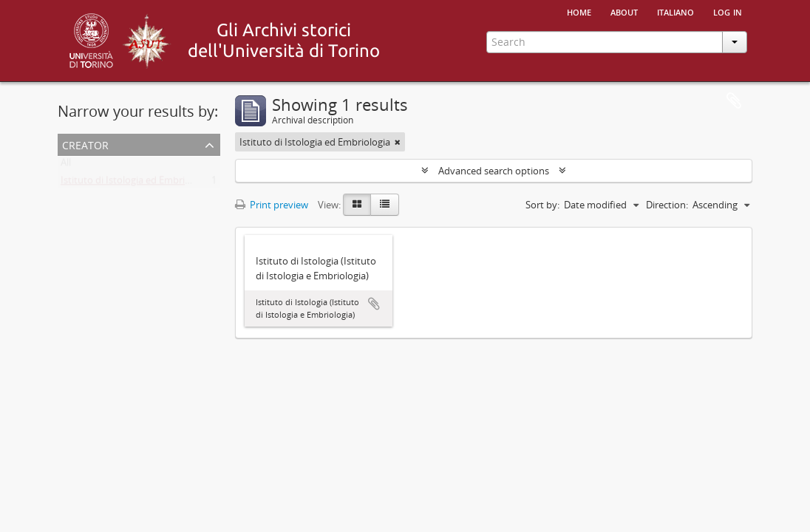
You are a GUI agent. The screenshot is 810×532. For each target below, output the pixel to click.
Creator (85, 144)
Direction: (667, 205)
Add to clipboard (374, 304)
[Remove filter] (398, 142)
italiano (675, 11)
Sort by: (542, 205)
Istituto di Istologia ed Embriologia (136, 183)
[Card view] (357, 205)
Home (579, 11)
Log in (728, 11)
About (624, 11)
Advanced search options (494, 171)
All (66, 166)
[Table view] (385, 205)
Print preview (272, 205)
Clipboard (734, 101)
